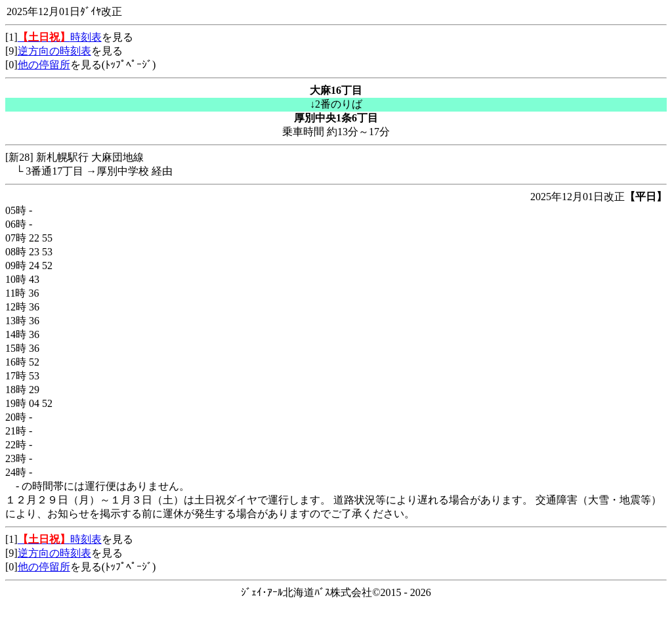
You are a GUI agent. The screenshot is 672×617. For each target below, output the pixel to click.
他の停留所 (44, 65)
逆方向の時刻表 (54, 51)
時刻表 (60, 37)
